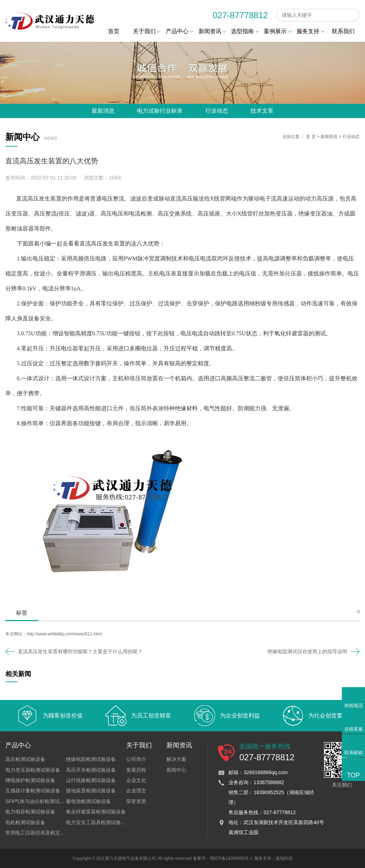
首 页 (311, 137)
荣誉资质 (136, 801)
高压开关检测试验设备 (91, 770)
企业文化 (136, 780)
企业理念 (136, 791)
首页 (114, 31)
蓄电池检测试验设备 (88, 801)
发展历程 (136, 770)
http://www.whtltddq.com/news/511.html (64, 634)
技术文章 (262, 111)
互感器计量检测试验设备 (33, 791)
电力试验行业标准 (160, 111)
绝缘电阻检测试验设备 (91, 759)
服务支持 (310, 31)
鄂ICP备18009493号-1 (231, 858)
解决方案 (176, 759)
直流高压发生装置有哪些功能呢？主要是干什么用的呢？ (80, 651)
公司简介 (136, 759)
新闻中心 (176, 770)
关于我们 (147, 31)
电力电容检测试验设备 (30, 812)
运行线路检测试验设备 (91, 780)
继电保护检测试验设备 (30, 780)
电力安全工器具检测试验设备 (98, 822)
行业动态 (217, 111)
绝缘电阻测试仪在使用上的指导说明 (307, 651)
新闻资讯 (212, 31)
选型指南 (245, 31)
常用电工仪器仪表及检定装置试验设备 (48, 833)
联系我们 (343, 31)
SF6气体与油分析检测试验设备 (40, 801)
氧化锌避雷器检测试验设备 (96, 812)
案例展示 (277, 31)
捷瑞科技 (284, 858)
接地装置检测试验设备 (91, 791)
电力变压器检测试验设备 (33, 770)
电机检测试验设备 (25, 822)
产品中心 (179, 31)
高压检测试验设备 (25, 759)
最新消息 (103, 111)
